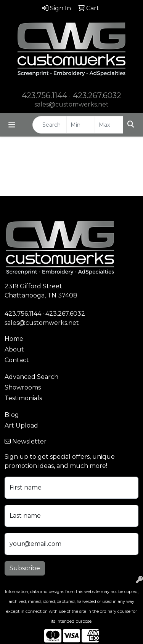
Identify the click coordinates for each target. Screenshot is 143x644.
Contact (17, 360)
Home (14, 339)
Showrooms (23, 387)
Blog (12, 415)
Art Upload (21, 425)
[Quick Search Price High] (109, 125)
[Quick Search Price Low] (81, 125)
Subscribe (25, 568)
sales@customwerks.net (71, 104)
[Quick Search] (50, 125)
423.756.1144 (44, 95)
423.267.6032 (97, 95)
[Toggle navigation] (12, 125)
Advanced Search (31, 377)
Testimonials (23, 398)
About (14, 349)
